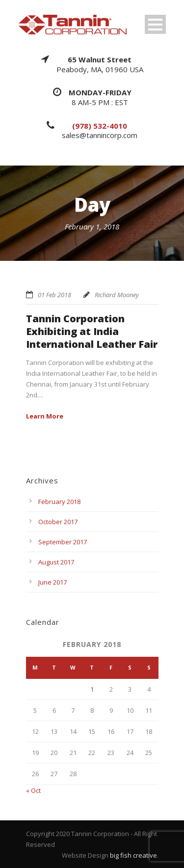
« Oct (33, 790)
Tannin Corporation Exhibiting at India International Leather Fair (92, 331)
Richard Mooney (117, 295)
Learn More (45, 416)
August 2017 (56, 562)
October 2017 (58, 522)
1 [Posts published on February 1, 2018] (92, 689)
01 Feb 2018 (54, 295)
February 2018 (59, 502)
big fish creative (133, 855)
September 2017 (63, 542)
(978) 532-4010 (100, 126)
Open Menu (155, 24)
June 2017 (53, 582)
